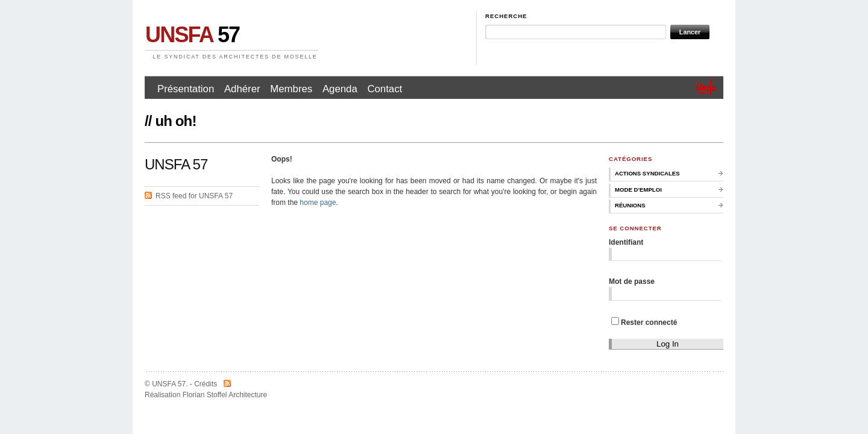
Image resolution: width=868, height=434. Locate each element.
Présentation (186, 89)
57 (192, 35)
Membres (291, 89)
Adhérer (242, 89)
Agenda (340, 89)
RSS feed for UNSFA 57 (194, 196)
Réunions (630, 205)
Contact (385, 89)
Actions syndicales (647, 173)
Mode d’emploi (638, 190)
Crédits (206, 384)
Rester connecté (644, 322)
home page (318, 203)
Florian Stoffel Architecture (225, 395)
